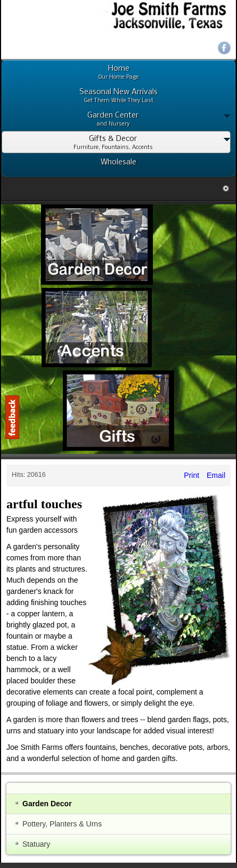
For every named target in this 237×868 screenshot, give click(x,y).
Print (191, 475)
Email (215, 475)
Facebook (224, 48)
